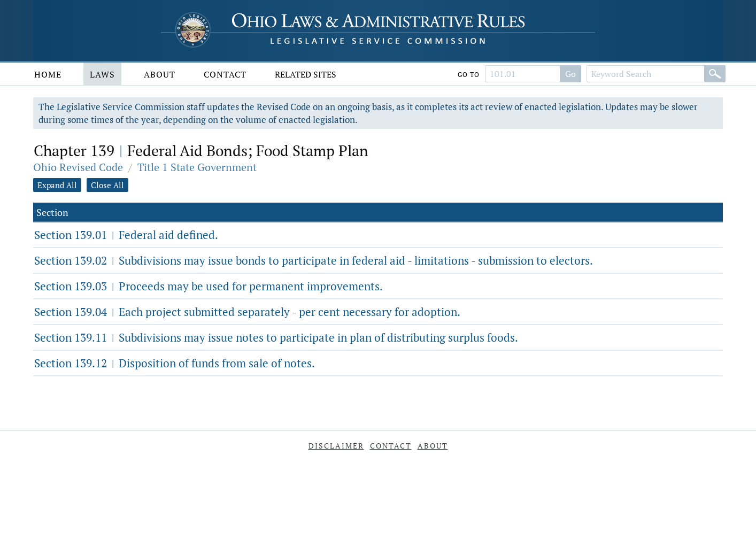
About (160, 74)
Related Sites (306, 74)
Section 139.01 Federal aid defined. (126, 235)
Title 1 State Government (197, 167)
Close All (107, 185)
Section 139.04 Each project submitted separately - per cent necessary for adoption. (247, 312)
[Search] (715, 74)
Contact (225, 74)
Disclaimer (336, 446)
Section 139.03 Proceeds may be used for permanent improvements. (209, 286)
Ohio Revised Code (78, 167)
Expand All (57, 185)
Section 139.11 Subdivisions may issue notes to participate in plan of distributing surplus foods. (276, 337)
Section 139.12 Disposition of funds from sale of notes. (175, 363)
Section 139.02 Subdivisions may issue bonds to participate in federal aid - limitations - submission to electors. (314, 260)
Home (48, 74)
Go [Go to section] (570, 74)
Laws (102, 74)
